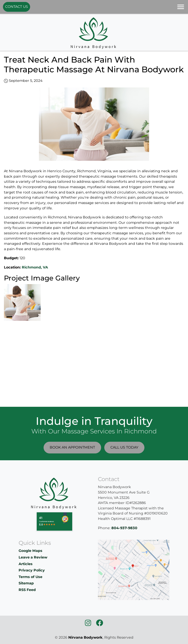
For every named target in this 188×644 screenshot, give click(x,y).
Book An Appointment (72, 447)
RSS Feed (27, 590)
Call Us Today (124, 447)
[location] (134, 569)
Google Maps (30, 551)
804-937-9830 (124, 528)
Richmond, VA (35, 267)
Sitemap (26, 583)
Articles (26, 564)
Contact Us (17, 7)
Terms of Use (30, 577)
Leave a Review (33, 557)
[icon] (88, 624)
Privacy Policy (32, 570)
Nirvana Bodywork (85, 637)
